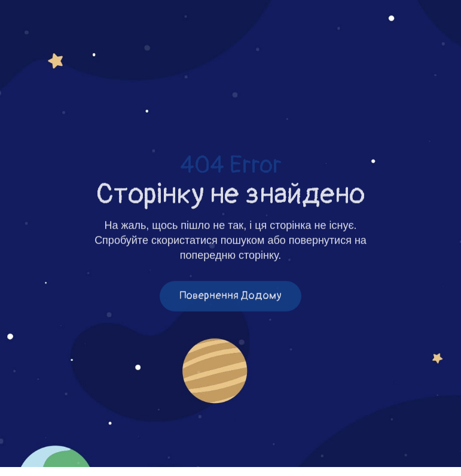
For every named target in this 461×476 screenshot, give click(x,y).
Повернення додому (230, 297)
